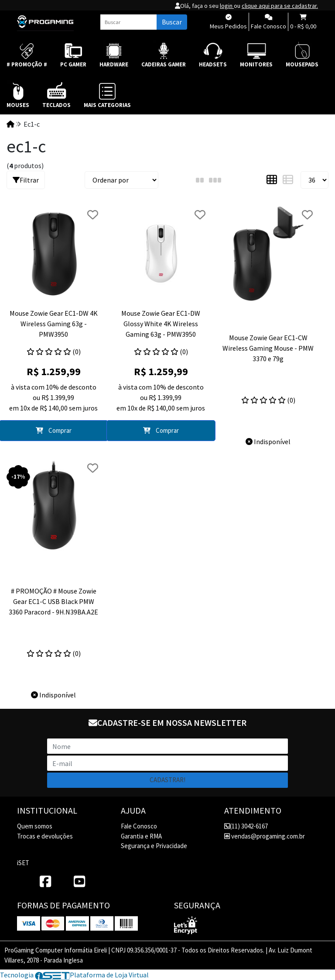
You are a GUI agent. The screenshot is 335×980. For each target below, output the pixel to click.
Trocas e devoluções (45, 836)
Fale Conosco (139, 826)
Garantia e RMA (141, 836)
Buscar (172, 22)
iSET (23, 863)
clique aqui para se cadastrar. (280, 6)
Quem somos (35, 826)
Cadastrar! (167, 780)
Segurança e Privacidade (154, 846)
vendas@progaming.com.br (265, 836)
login (227, 6)
